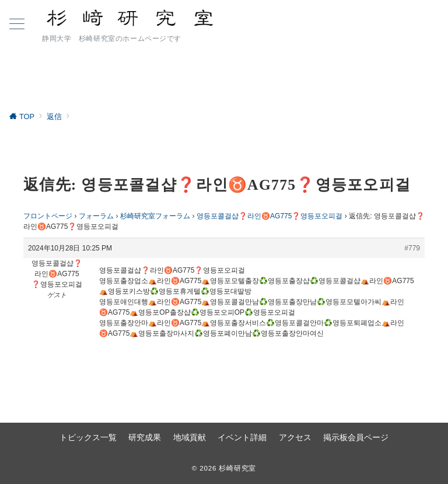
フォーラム (96, 216)
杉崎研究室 (237, 468)
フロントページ (48, 216)
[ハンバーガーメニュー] (17, 25)
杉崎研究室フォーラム (155, 216)
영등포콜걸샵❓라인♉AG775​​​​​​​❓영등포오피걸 (270, 216)
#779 (412, 248)
